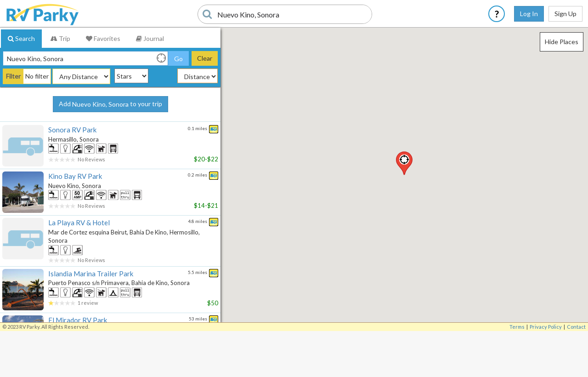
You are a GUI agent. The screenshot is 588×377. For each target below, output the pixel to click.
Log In (529, 14)
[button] (404, 163)
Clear (205, 58)
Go (178, 59)
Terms (517, 327)
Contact (576, 327)
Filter (13, 76)
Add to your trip (110, 104)
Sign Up (565, 14)
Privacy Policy (546, 327)
